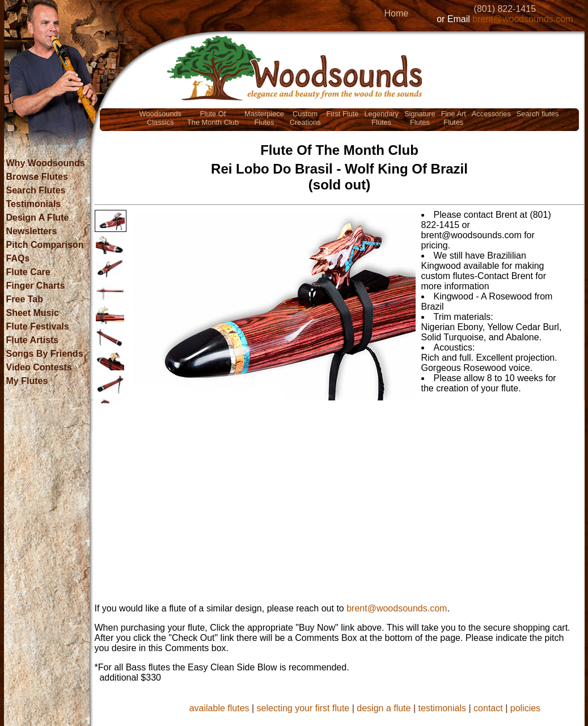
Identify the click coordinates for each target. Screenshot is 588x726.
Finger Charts (36, 286)
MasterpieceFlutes (264, 118)
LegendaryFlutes (381, 118)
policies (525, 708)
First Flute (343, 114)
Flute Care (28, 272)
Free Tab (25, 299)
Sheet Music (33, 313)
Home (396, 13)
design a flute (384, 708)
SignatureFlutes (420, 118)
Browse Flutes (37, 177)
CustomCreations (305, 118)
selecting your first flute (303, 708)
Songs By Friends (45, 354)
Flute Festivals (38, 326)
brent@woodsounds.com (523, 19)
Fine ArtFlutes (454, 118)
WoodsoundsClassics (160, 118)
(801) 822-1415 (505, 9)
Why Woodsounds (46, 163)
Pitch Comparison (45, 245)
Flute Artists (33, 340)
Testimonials (34, 204)
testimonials (442, 708)
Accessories (491, 114)
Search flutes (538, 114)
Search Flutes (36, 190)
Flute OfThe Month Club (213, 118)
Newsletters (32, 231)
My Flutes (27, 381)
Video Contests (39, 367)
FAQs (18, 258)
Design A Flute (38, 218)
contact (488, 708)
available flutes (219, 708)
